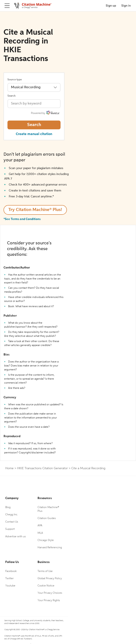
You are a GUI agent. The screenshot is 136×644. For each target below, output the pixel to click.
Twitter (9, 579)
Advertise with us (15, 537)
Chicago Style (46, 540)
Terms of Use (45, 571)
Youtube (10, 586)
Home (9, 468)
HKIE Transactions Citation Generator (42, 468)
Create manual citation (34, 134)
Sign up (111, 6)
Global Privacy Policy (50, 579)
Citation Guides (47, 518)
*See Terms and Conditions (22, 219)
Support (10, 529)
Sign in (126, 6)
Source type (15, 80)
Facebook (11, 571)
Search (12, 96)
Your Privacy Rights (49, 601)
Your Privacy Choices (50, 593)
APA (40, 526)
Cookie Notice (46, 586)
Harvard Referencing (50, 548)
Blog (8, 507)
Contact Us (12, 522)
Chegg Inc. (12, 515)
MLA (40, 533)
